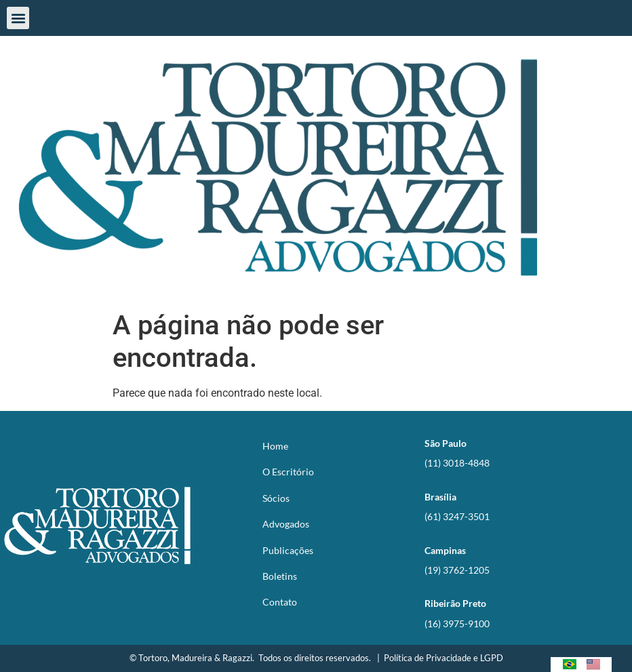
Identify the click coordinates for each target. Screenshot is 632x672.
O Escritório (288, 472)
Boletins (280, 576)
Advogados (286, 524)
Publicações (288, 550)
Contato (280, 602)
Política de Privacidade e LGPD (443, 658)
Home (275, 446)
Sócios (276, 498)
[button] (18, 18)
